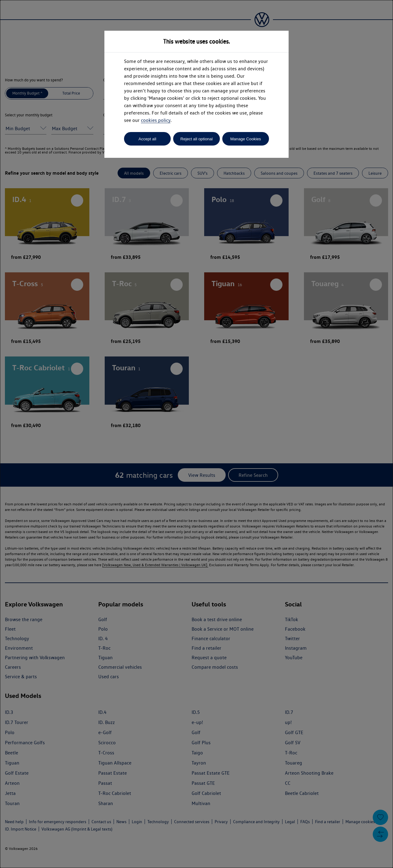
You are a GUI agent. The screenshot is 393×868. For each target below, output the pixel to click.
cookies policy (156, 120)
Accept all (147, 139)
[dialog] (196, 434)
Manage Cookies (246, 139)
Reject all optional (196, 139)
